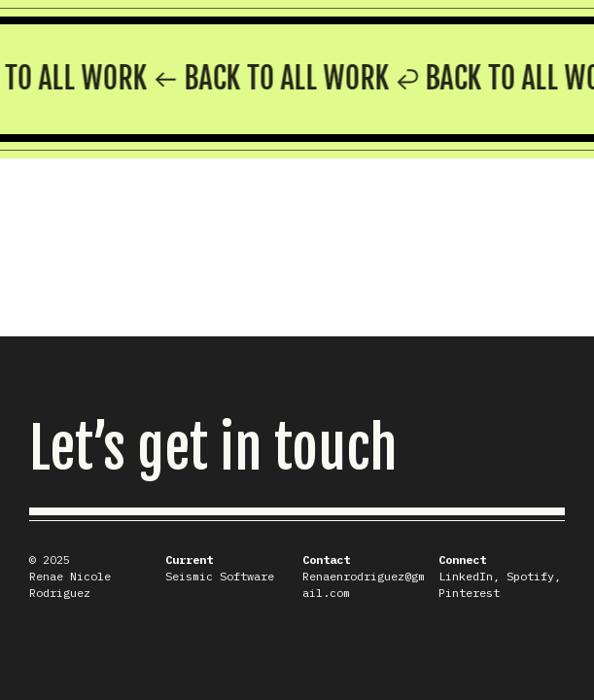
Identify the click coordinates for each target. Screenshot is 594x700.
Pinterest (469, 593)
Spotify (530, 576)
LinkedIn (466, 576)
